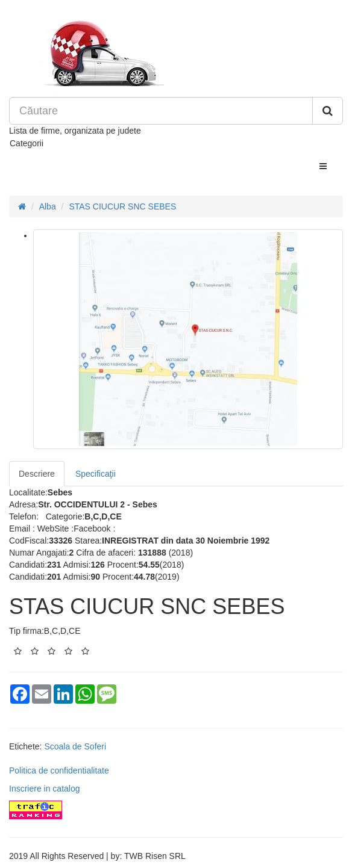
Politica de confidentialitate (59, 770)
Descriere (37, 474)
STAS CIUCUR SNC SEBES (122, 206)
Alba (48, 206)
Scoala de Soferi (75, 746)
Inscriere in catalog (45, 789)
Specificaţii (96, 474)
